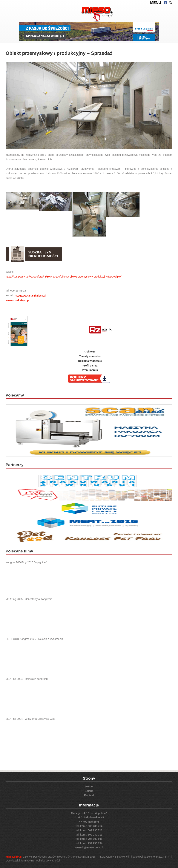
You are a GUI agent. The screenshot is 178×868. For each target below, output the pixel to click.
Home (89, 786)
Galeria (89, 791)
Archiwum (90, 352)
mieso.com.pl (14, 857)
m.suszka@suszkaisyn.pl (30, 295)
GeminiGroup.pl (80, 857)
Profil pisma (90, 365)
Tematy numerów (90, 356)
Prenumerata (90, 370)
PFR (166, 857)
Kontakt (89, 795)
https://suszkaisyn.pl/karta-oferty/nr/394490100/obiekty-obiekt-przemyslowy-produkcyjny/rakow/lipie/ (63, 276)
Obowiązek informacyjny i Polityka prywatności (33, 861)
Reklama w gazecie (90, 361)
